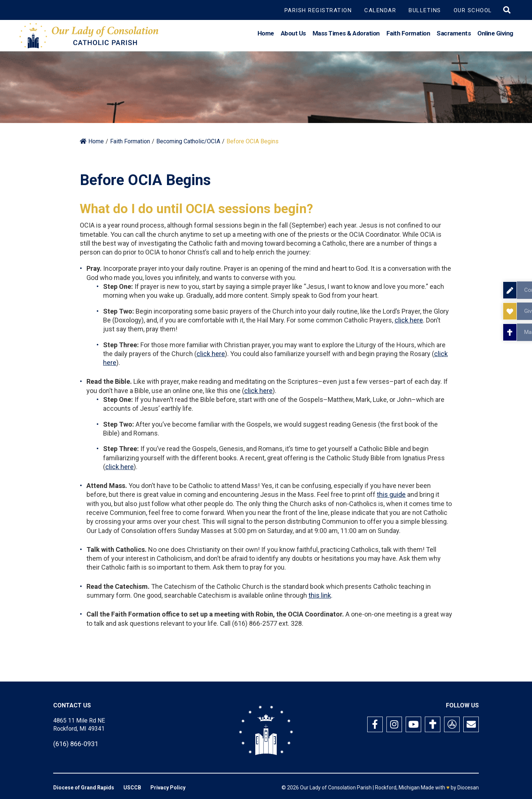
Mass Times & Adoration (346, 35)
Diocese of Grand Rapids (84, 788)
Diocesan (468, 788)
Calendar (380, 10)
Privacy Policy (168, 788)
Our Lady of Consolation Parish (336, 788)
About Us (293, 35)
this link (320, 595)
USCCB (132, 788)
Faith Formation (408, 35)
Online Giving (495, 35)
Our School (473, 10)
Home (266, 35)
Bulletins (425, 10)
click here (409, 320)
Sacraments (454, 35)
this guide (391, 494)
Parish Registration (318, 10)
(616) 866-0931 (76, 744)
